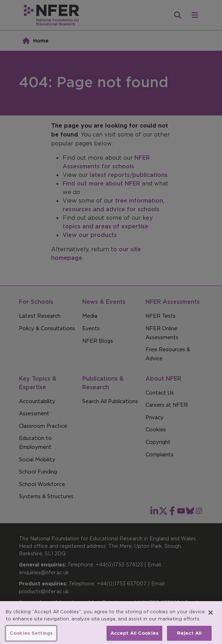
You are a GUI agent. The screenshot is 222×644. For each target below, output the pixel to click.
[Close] (211, 619)
